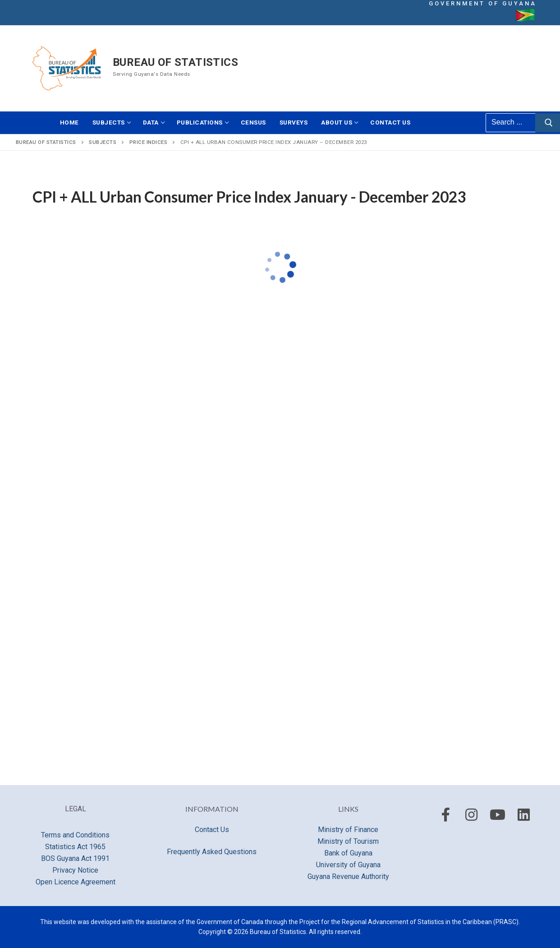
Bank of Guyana (348, 853)
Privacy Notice (75, 870)
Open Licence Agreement (76, 882)
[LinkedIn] (523, 814)
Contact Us (212, 830)
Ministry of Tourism (348, 841)
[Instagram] (472, 814)
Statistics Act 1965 (75, 847)
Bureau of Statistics (175, 62)
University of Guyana (348, 865)
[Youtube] (498, 814)
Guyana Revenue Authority (348, 876)
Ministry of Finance (348, 830)
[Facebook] (446, 814)
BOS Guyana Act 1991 (75, 858)
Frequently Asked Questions (212, 852)
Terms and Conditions (75, 835)
